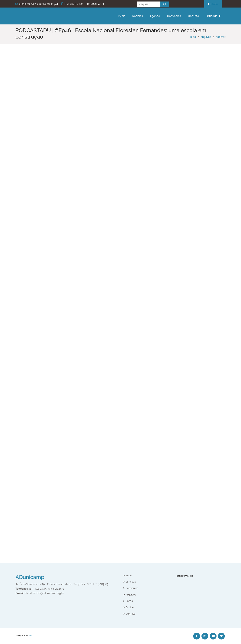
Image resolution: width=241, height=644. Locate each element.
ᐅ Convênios (131, 588)
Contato (193, 16)
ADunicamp (30, 577)
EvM (31, 635)
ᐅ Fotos (128, 601)
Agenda (155, 16)
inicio (193, 37)
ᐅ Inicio (127, 575)
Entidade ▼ (213, 16)
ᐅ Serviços (129, 582)
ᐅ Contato (129, 614)
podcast (221, 37)
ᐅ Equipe (128, 607)
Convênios (174, 16)
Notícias (138, 16)
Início (122, 16)
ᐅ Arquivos (129, 595)
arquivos (206, 37)
